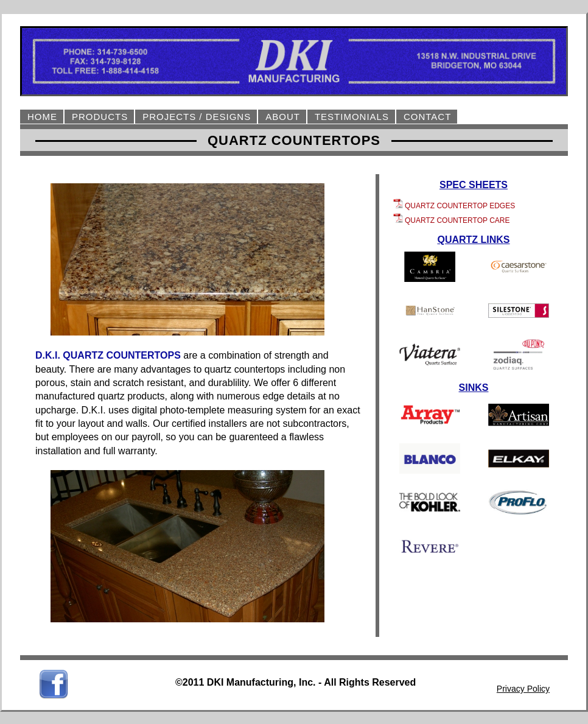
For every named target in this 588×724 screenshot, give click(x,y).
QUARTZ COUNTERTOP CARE (451, 220)
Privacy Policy (523, 689)
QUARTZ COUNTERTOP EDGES (454, 206)
